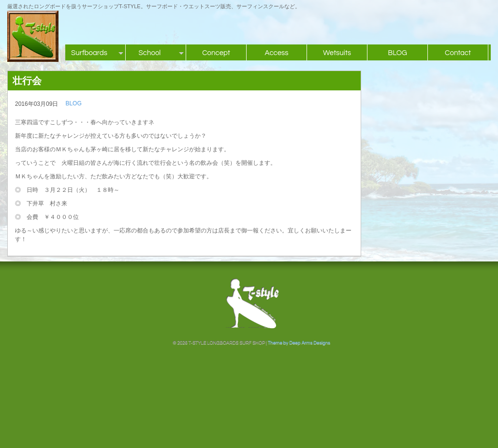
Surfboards (89, 53)
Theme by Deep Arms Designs (299, 343)
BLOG (397, 53)
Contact (458, 53)
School (150, 53)
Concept (216, 53)
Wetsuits (337, 53)
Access (276, 53)
